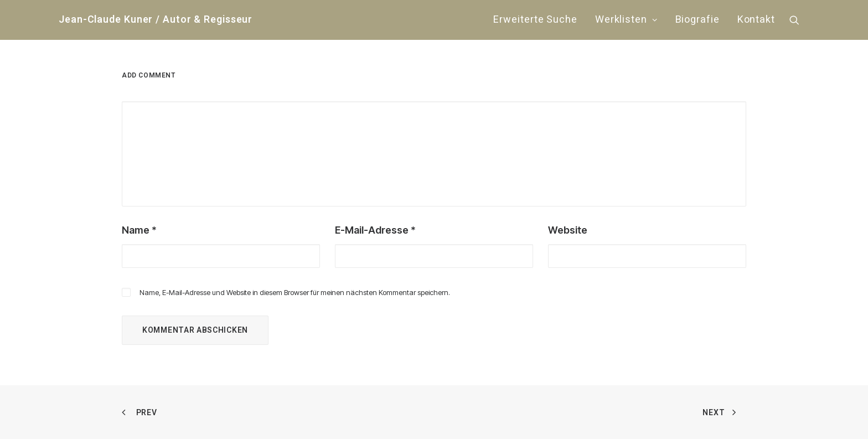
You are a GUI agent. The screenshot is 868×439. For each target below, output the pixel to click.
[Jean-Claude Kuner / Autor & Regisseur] (156, 20)
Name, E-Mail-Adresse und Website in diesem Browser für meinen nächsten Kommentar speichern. (295, 292)
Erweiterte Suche (535, 20)
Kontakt (756, 20)
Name (139, 230)
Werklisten (626, 20)
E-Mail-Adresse (375, 230)
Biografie (697, 20)
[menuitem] (535, 20)
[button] (799, 20)
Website (568, 230)
